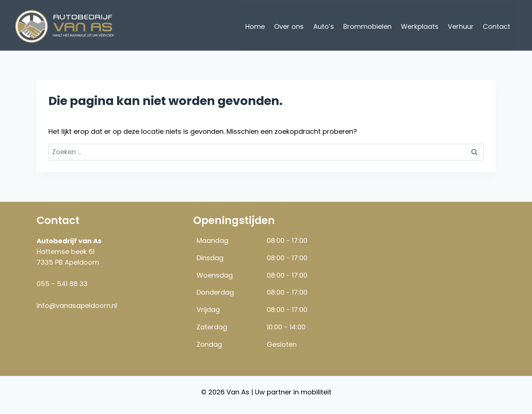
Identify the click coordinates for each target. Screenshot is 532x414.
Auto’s (324, 26)
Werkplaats (420, 26)
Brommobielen (367, 26)
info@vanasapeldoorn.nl (77, 306)
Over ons (289, 26)
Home (255, 26)
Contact (497, 26)
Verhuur (461, 26)
